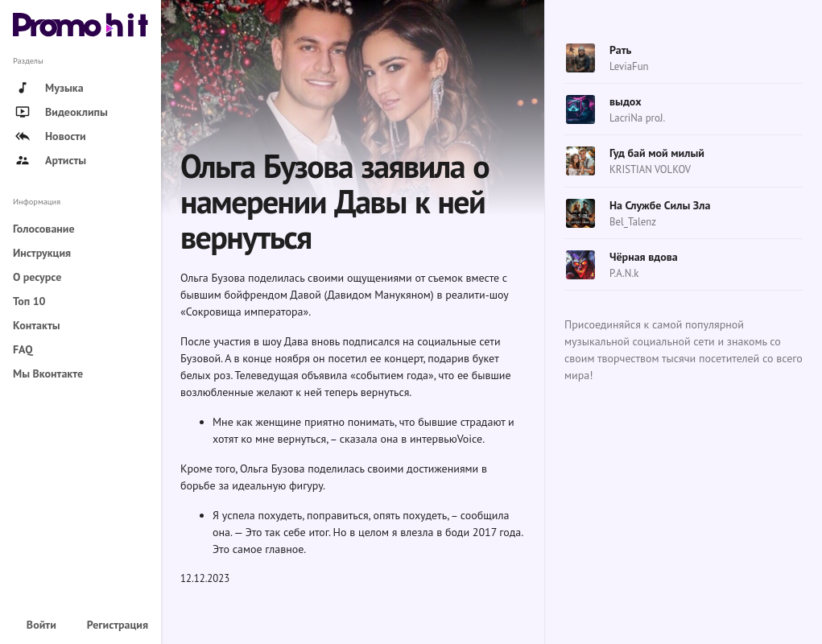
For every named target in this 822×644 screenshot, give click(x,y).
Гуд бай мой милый (657, 153)
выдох (626, 101)
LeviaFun (629, 66)
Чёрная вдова (644, 257)
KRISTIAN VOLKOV (650, 169)
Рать (620, 50)
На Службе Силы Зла (660, 205)
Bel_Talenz (633, 222)
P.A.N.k (624, 273)
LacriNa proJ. (637, 118)
